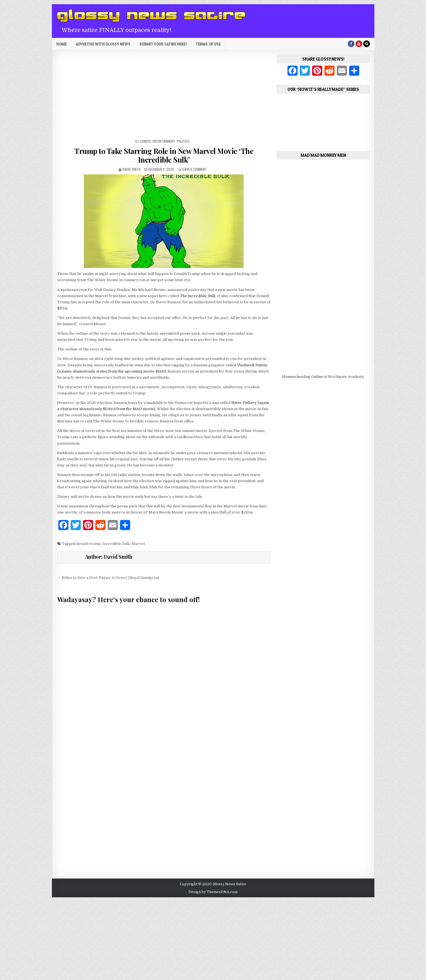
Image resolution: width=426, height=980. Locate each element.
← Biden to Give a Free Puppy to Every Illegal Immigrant (108, 578)
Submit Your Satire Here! (163, 44)
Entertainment (164, 141)
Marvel (138, 544)
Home (62, 44)
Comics (145, 141)
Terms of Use (208, 44)
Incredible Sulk (116, 544)
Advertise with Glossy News (103, 44)
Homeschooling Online (303, 377)
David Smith (132, 169)
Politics (183, 141)
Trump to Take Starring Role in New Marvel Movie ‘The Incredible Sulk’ (164, 155)
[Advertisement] (164, 97)
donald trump (88, 544)
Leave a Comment (194, 169)
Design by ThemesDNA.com (213, 892)
